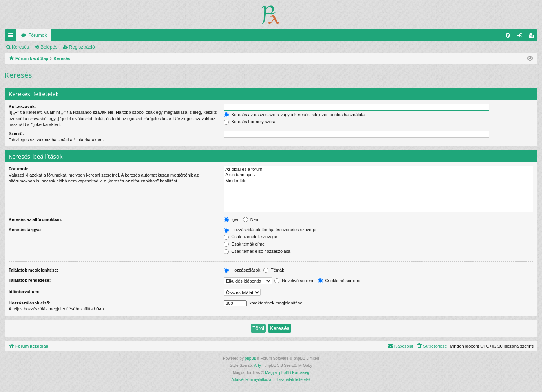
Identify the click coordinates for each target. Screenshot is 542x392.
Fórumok (37, 35)
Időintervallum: (24, 292)
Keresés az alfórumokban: (36, 219)
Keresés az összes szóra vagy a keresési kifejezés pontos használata (294, 115)
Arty (257, 366)
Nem (251, 219)
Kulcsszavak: (22, 106)
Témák (274, 270)
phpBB (251, 358)
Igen (232, 219)
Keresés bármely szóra (250, 122)
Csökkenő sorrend (339, 281)
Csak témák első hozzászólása (257, 251)
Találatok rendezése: (30, 280)
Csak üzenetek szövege (250, 237)
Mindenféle (379, 181)
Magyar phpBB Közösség (287, 373)
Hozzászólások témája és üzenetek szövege (270, 230)
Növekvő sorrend (294, 281)
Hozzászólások (242, 270)
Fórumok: (19, 169)
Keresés (20, 47)
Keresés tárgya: (25, 230)
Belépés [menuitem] (521, 37)
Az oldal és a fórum (379, 170)
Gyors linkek (12, 37)
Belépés (49, 47)
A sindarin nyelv (379, 175)
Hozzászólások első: (30, 303)
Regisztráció (82, 47)
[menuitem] (508, 35)
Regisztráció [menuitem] (533, 37)
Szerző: (16, 133)
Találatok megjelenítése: (33, 270)
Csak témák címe (244, 244)
